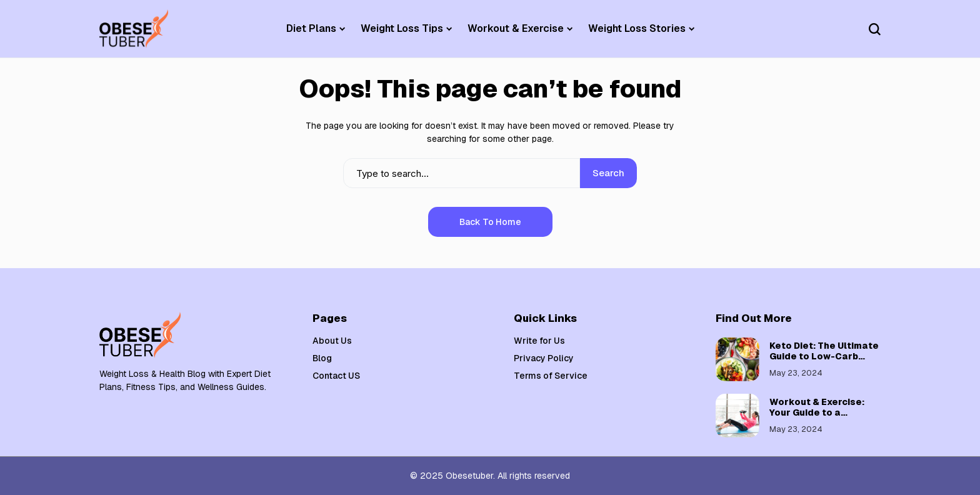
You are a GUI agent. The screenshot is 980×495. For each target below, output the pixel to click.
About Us (332, 341)
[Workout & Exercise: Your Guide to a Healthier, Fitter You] (737, 416)
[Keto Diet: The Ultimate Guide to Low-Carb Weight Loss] (737, 359)
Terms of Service (551, 376)
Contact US (336, 376)
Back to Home (490, 222)
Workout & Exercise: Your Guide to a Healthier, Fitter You (817, 412)
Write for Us (539, 341)
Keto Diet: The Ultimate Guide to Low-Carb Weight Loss (824, 356)
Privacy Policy (544, 358)
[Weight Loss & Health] (134, 29)
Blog (322, 358)
